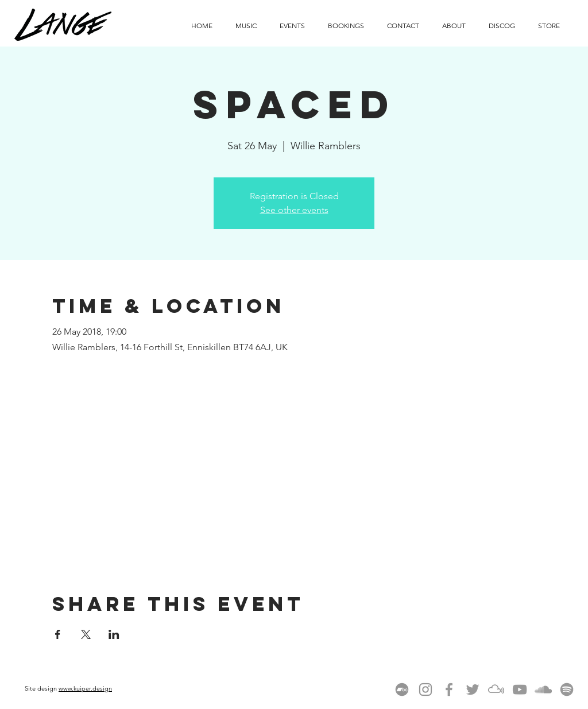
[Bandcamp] (402, 689)
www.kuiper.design (85, 688)
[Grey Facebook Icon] (449, 689)
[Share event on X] (86, 634)
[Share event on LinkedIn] (114, 634)
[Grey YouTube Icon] (520, 689)
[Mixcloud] (496, 689)
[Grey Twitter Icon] (473, 689)
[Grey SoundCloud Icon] (543, 689)
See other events (294, 210)
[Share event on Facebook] (58, 634)
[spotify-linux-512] (567, 689)
